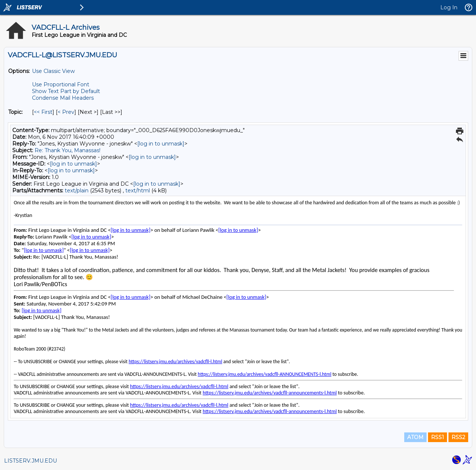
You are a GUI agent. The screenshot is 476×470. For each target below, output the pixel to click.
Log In (449, 7)
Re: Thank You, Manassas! (67, 150)
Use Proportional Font (61, 84)
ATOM (415, 437)
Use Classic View (53, 71)
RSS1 (438, 437)
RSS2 (458, 437)
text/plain (77, 191)
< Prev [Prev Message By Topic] (66, 112)
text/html (138, 191)
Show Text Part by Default (66, 91)
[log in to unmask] (161, 144)
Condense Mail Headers (63, 98)
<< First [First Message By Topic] (43, 112)
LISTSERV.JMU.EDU (30, 461)
